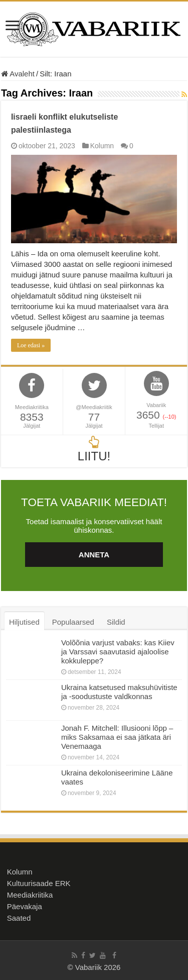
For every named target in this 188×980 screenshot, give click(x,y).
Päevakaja (25, 906)
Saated (19, 918)
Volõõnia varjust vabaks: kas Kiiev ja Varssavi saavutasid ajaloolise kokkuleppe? (118, 652)
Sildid (116, 622)
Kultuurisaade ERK (39, 883)
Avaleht (18, 74)
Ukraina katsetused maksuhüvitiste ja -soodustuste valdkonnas (119, 692)
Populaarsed (73, 622)
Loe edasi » (31, 345)
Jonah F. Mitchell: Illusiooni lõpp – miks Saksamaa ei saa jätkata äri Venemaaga (117, 737)
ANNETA (94, 555)
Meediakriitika (30, 895)
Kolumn (102, 146)
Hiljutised (24, 622)
